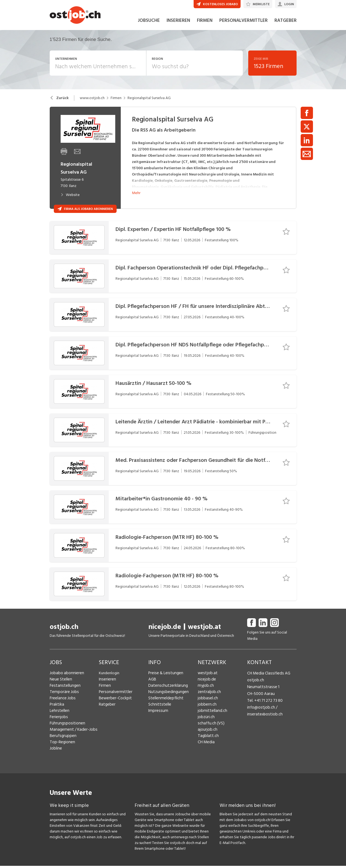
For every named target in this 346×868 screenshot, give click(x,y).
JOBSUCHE (149, 27)
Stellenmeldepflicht (165, 704)
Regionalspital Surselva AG (149, 104)
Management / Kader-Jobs (72, 736)
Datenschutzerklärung (166, 692)
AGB (152, 686)
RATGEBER (286, 27)
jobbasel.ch (207, 704)
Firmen (116, 104)
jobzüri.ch (205, 723)
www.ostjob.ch (92, 104)
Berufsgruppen (62, 742)
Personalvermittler (114, 698)
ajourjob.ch (207, 736)
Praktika (56, 711)
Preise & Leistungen (164, 679)
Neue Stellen (60, 686)
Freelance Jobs (62, 704)
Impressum (157, 717)
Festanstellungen (64, 692)
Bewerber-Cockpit (114, 704)
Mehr (136, 199)
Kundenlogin (109, 679)
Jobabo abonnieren (66, 679)
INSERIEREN (178, 27)
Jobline (56, 755)
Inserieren (107, 686)
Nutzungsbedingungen (167, 698)
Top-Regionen (62, 748)
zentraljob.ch (208, 698)
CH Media (206, 748)
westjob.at (204, 633)
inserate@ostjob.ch (263, 717)
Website (70, 201)
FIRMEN (205, 27)
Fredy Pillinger (259, 740)
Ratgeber (107, 711)
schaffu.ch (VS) (209, 729)
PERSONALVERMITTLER (243, 27)
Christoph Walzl (260, 755)
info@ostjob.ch (260, 711)
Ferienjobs (58, 723)
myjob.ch (205, 692)
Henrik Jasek (257, 725)
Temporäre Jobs (63, 698)
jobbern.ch (206, 711)
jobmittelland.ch (211, 717)
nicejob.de (165, 633)
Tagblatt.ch (207, 742)
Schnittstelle (159, 711)
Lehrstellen (59, 717)
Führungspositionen (66, 729)
